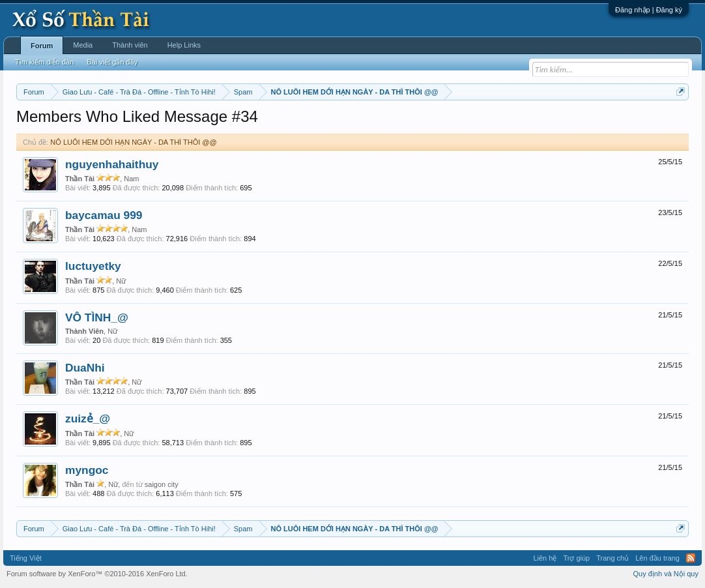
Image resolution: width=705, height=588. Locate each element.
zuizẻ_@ (88, 419)
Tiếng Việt (26, 558)
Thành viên (130, 45)
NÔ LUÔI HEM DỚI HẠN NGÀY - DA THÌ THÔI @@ (133, 142)
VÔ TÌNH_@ (97, 317)
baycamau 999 (104, 215)
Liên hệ (545, 558)
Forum (42, 46)
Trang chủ (612, 558)
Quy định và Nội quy (666, 574)
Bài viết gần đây (112, 62)
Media (83, 45)
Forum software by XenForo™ (97, 574)
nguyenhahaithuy (112, 164)
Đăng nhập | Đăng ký (649, 10)
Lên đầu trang (657, 558)
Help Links (184, 45)
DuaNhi (85, 368)
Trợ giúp (576, 558)
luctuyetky (93, 266)
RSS (691, 558)
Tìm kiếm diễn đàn (44, 62)
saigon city (162, 484)
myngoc (87, 470)
